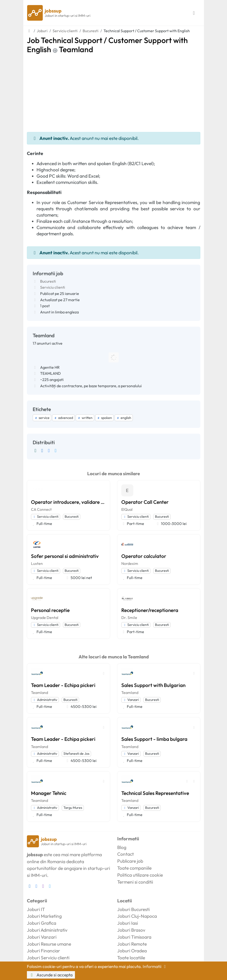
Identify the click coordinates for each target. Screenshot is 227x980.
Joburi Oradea (132, 951)
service (42, 418)
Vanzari (131, 700)
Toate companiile (134, 868)
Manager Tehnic (49, 793)
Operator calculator (144, 556)
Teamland (40, 693)
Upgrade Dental (45, 618)
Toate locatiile (131, 958)
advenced (63, 418)
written (85, 418)
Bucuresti (48, 281)
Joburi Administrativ (47, 930)
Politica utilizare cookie (140, 875)
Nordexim (130, 563)
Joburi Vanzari (42, 937)
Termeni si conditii (135, 882)
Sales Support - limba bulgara (154, 739)
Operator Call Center (145, 502)
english (124, 418)
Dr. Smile (129, 618)
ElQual (127, 509)
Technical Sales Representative (155, 793)
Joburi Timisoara (134, 937)
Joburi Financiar (43, 951)
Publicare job (130, 861)
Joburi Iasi (128, 923)
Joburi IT (36, 909)
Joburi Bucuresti (133, 909)
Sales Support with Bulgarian (153, 685)
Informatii (155, 966)
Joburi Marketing (44, 916)
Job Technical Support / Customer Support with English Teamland (107, 45)
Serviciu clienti (53, 287)
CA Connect (41, 509)
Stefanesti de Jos (76, 754)
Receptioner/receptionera (150, 610)
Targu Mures (73, 808)
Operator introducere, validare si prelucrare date (68, 502)
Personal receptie (50, 610)
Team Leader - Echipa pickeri (63, 685)
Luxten (37, 563)
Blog (122, 847)
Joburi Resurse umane (49, 944)
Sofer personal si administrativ (65, 556)
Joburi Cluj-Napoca (137, 916)
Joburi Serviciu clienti (48, 958)
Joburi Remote (132, 944)
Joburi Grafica (42, 923)
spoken (104, 418)
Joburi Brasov (131, 930)
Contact (126, 854)
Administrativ (45, 700)
